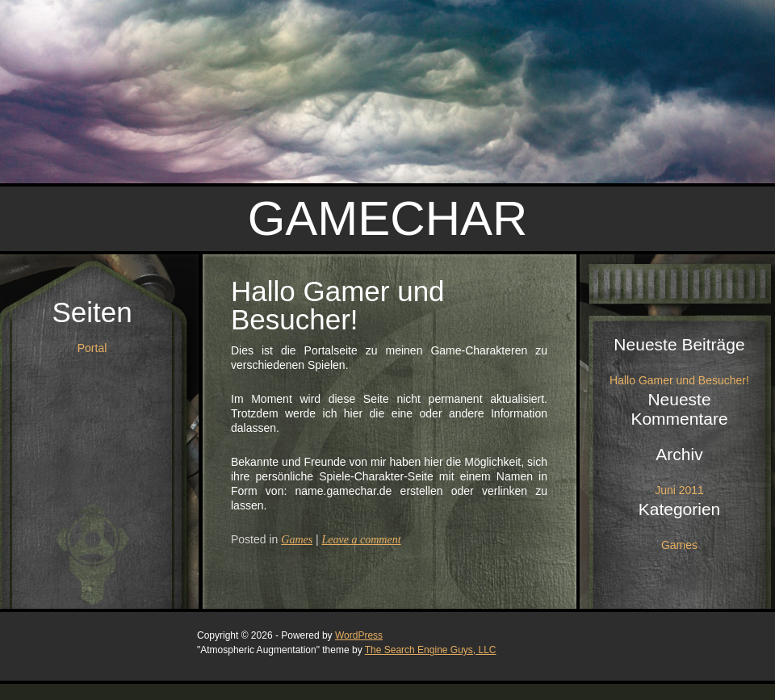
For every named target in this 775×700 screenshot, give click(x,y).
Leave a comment (362, 540)
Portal (92, 348)
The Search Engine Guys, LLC (431, 650)
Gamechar (388, 218)
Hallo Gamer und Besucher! (338, 305)
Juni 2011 (679, 490)
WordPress (359, 635)
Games (297, 540)
